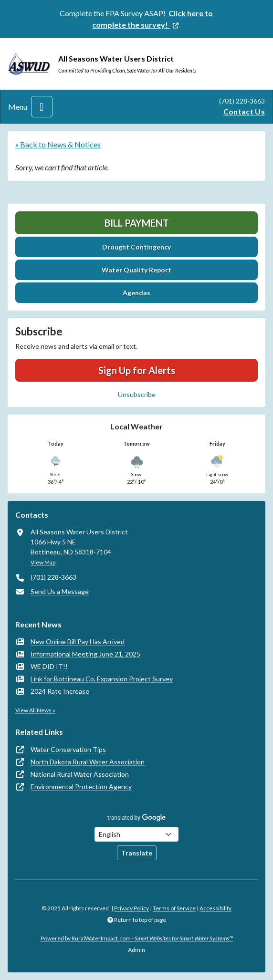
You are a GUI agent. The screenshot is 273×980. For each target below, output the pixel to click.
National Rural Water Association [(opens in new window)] (80, 774)
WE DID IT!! (49, 666)
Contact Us (244, 111)
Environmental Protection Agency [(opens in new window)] (81, 787)
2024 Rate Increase (60, 691)
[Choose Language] (136, 834)
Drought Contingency (136, 247)
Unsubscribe (137, 394)
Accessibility (215, 908)
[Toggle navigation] (42, 107)
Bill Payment (137, 223)
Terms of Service (174, 908)
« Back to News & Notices (58, 144)
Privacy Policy (131, 908)
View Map (43, 562)
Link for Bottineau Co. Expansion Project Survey (102, 679)
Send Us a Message (60, 591)
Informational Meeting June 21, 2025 (85, 654)
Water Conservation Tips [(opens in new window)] (68, 749)
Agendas (136, 293)
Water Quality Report (136, 270)
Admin (136, 950)
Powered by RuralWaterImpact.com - (137, 938)
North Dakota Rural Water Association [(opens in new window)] (88, 762)
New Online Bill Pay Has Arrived (78, 641)
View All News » (35, 710)
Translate (137, 853)
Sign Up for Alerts (137, 370)
